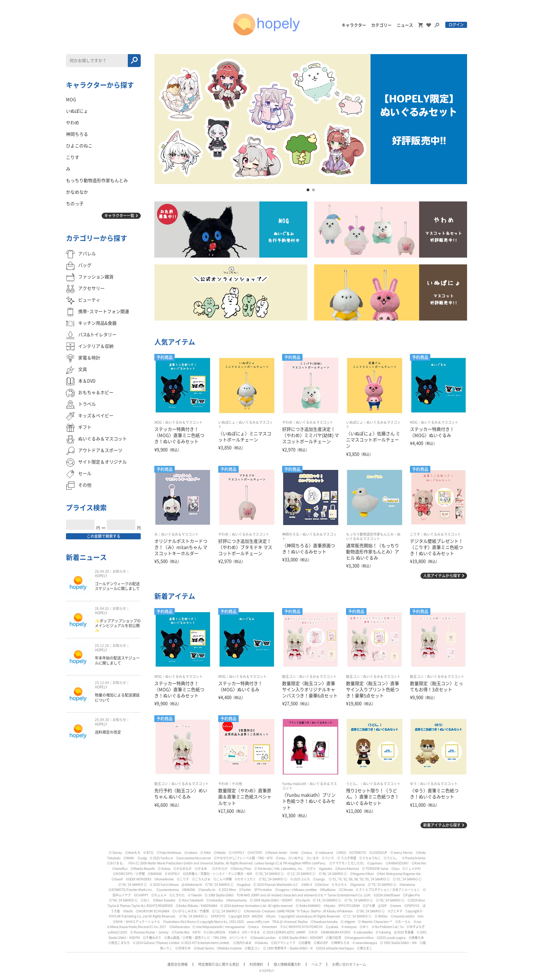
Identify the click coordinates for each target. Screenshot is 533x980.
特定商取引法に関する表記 (219, 964)
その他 (237, 784)
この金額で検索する (104, 536)
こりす (415, 534)
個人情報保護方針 (287, 964)
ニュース (405, 25)
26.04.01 (102, 608)
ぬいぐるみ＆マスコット (184, 422)
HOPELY (101, 576)
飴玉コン (289, 676)
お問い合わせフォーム (349, 964)
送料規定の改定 (108, 732)
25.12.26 (102, 646)
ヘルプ (316, 964)
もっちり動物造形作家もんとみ (370, 534)
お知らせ (119, 571)
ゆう (413, 784)
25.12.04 (102, 683)
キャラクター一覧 (119, 216)
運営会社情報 (177, 964)
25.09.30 (102, 720)
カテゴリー (381, 25)
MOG (158, 422)
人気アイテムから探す (442, 576)
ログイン (456, 25)
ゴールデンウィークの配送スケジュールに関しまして (117, 586)
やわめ (287, 422)
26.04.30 (102, 571)
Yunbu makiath (294, 784)
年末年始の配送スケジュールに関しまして (117, 660)
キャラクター (354, 25)
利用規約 (256, 964)
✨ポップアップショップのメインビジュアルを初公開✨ (118, 626)
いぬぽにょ (227, 422)
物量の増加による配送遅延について (117, 697)
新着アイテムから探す (442, 825)
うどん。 (353, 784)
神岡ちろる (291, 534)
